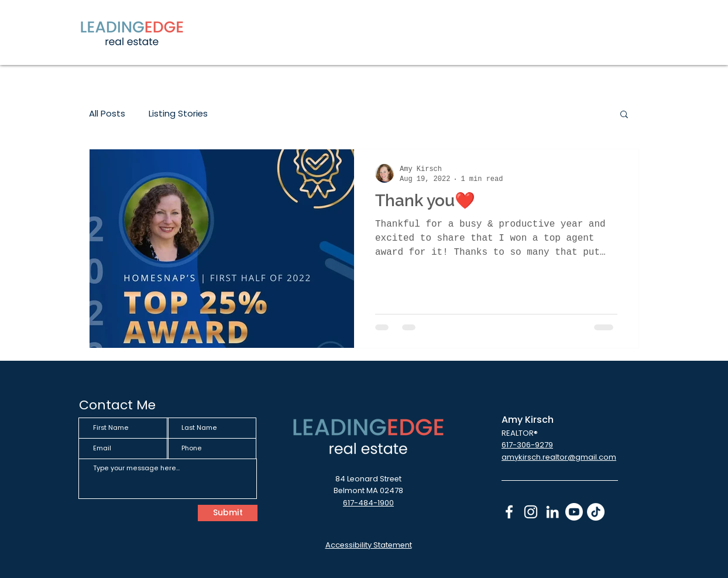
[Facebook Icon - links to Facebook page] (509, 512)
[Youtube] (574, 512)
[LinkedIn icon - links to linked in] (552, 512)
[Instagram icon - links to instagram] (531, 512)
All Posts (107, 114)
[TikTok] (596, 512)
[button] (624, 115)
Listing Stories (178, 114)
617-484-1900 (368, 503)
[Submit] (228, 513)
